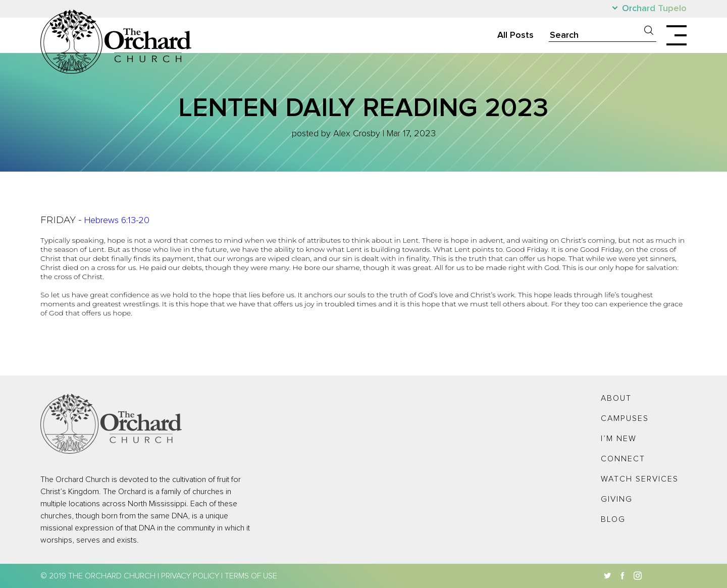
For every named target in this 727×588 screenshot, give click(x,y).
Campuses (625, 418)
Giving (617, 499)
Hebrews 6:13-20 (117, 221)
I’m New (619, 439)
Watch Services (640, 479)
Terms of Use (251, 576)
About (616, 398)
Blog (613, 519)
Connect (623, 459)
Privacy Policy (190, 576)
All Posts (515, 35)
